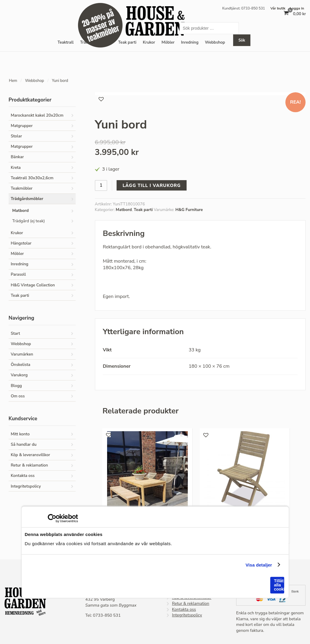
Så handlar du (24, 444)
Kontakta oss (23, 476)
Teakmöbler (22, 188)
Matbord (124, 210)
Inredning (19, 264)
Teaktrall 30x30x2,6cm (32, 178)
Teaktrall (66, 42)
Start (15, 333)
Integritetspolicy (26, 486)
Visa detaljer (259, 565)
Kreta (16, 168)
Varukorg (19, 375)
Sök (242, 40)
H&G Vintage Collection (33, 285)
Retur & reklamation (29, 465)
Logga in (297, 8)
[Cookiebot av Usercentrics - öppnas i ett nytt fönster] (52, 518)
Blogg (16, 386)
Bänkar (17, 157)
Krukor (149, 42)
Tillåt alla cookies (279, 585)
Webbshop (34, 81)
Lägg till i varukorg (152, 185)
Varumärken (22, 354)
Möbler (168, 42)
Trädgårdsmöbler (27, 199)
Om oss (18, 396)
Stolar (16, 136)
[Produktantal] (101, 185)
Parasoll (18, 274)
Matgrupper (22, 126)
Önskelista (20, 365)
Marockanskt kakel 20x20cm (37, 115)
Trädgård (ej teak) (28, 221)
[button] (101, 99)
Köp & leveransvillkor (30, 455)
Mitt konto (20, 434)
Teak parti (127, 42)
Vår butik (278, 8)
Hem (13, 81)
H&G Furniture (189, 210)
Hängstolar (21, 243)
